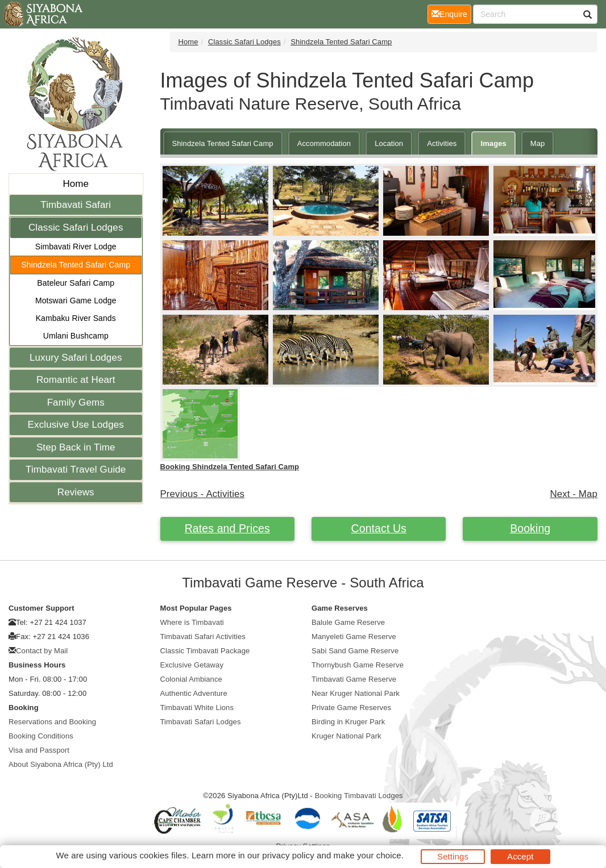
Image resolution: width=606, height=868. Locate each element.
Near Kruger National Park (356, 693)
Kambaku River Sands (76, 318)
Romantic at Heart (76, 380)
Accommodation (324, 143)
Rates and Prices (227, 528)
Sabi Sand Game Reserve (355, 651)
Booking (530, 528)
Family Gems (76, 402)
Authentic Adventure (194, 693)
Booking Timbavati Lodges (359, 796)
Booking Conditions (41, 736)
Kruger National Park (346, 736)
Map (538, 143)
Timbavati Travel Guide (76, 470)
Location (389, 143)
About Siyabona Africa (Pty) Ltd (61, 764)
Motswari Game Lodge (76, 301)
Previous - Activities (203, 494)
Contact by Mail (42, 651)
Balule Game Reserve (348, 622)
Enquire (451, 13)
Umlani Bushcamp (76, 336)
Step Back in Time (76, 447)
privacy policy (288, 855)
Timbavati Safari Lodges (201, 722)
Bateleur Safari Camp (76, 283)
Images (493, 143)
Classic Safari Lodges (76, 228)
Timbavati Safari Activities (203, 637)
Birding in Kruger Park (348, 722)
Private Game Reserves (351, 708)
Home (76, 184)
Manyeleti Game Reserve (354, 637)
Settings (453, 856)
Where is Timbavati (192, 622)
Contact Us (379, 528)
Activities (442, 143)
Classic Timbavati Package (205, 651)
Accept (520, 856)
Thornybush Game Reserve (358, 665)
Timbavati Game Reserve (354, 679)
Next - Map (574, 494)
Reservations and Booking (52, 722)
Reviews (76, 492)
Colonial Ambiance (191, 679)
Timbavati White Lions (197, 708)
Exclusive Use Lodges (76, 425)
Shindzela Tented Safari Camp (76, 265)
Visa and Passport (39, 750)
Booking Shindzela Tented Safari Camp (230, 467)
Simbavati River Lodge (76, 247)
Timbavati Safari (76, 205)
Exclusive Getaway (192, 665)
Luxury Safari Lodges (76, 358)
